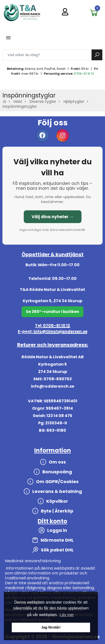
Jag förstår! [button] (51, 627)
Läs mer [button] (67, 615)
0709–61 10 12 (84, 74)
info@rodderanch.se (52, 386)
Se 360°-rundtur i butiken (52, 312)
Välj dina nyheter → (53, 217)
